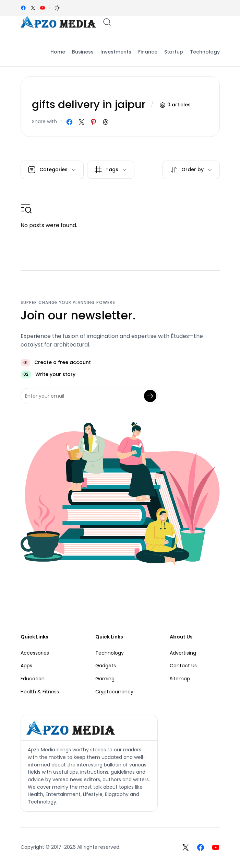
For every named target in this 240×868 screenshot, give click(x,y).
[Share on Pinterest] (93, 122)
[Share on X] (81, 122)
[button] (57, 8)
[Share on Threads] (105, 122)
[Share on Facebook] (69, 122)
